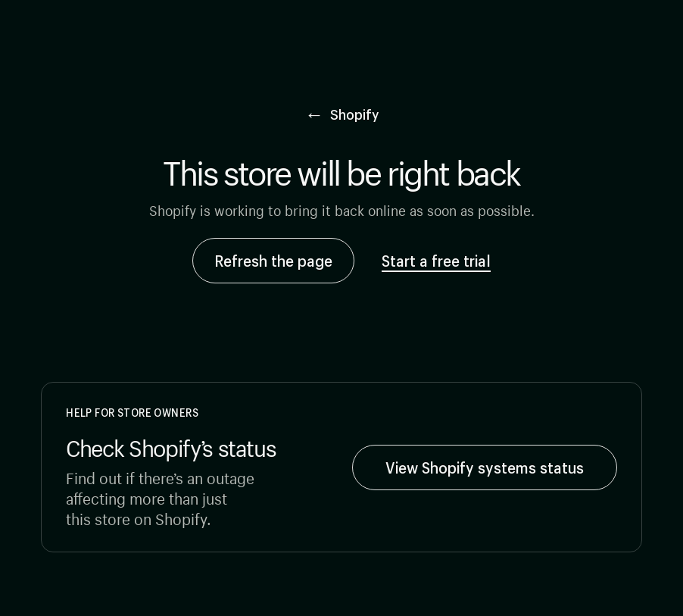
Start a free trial (436, 261)
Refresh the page (273, 261)
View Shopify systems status (485, 467)
